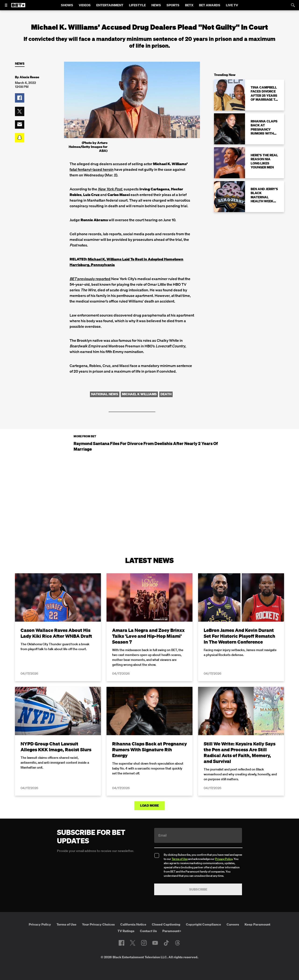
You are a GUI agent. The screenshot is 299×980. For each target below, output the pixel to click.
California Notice (133, 924)
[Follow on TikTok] (166, 943)
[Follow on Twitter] (133, 943)
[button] (20, 98)
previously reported (90, 279)
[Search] (293, 5)
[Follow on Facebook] (121, 943)
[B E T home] (18, 7)
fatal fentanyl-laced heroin (92, 169)
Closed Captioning (166, 924)
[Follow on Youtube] (155, 943)
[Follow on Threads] (178, 943)
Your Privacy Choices (98, 924)
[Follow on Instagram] (144, 943)
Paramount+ (172, 931)
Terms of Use (180, 859)
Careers (233, 924)
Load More (149, 805)
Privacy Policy (224, 859)
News (20, 64)
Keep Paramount (257, 924)
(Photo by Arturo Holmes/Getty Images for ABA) (88, 147)
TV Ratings (126, 931)
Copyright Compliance (203, 924)
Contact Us (148, 931)
